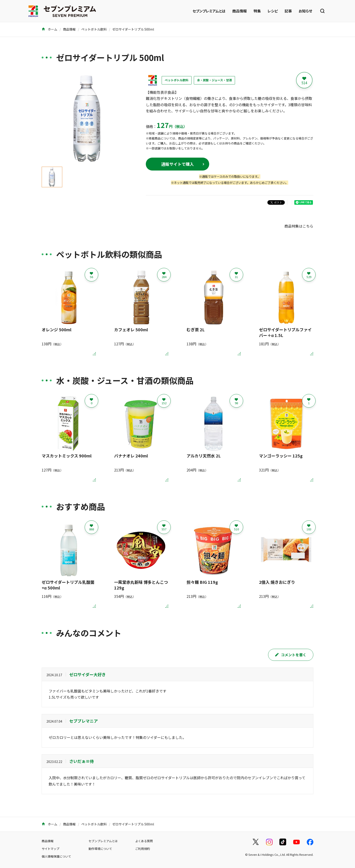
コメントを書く (291, 655)
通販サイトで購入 (177, 164)
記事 (288, 11)
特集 (257, 11)
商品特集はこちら (299, 226)
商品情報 (240, 11)
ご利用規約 (143, 849)
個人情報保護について (56, 856)
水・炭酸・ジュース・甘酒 (214, 80)
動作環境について (100, 849)
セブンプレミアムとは (209, 11)
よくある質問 (144, 841)
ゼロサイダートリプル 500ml (133, 29)
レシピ (273, 11)
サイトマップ (50, 849)
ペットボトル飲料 (94, 29)
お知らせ (305, 11)
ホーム (49, 29)
